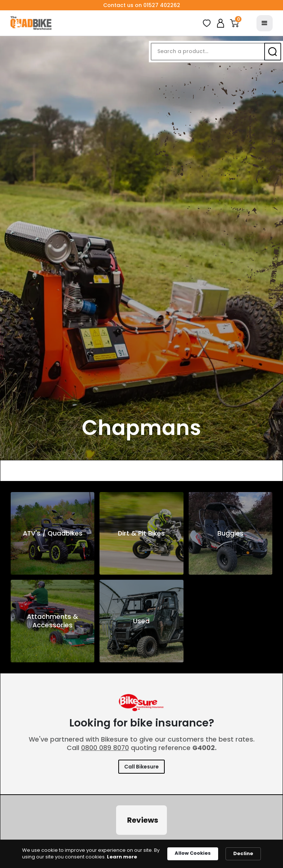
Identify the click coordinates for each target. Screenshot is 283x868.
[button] (234, 23)
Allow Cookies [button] (193, 853)
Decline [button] (243, 853)
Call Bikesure (141, 767)
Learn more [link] (122, 857)
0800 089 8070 (105, 748)
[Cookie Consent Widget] (141, 854)
